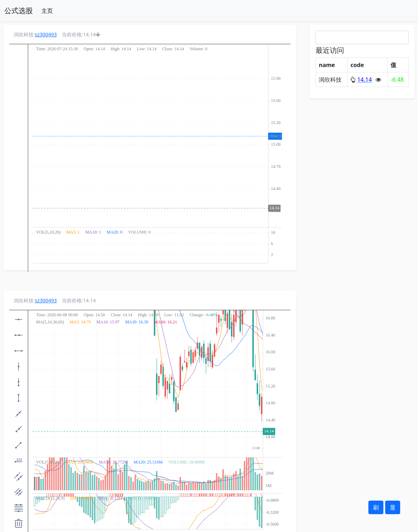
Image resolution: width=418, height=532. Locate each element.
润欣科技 (330, 80)
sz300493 (46, 34)
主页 (47, 11)
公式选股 (19, 11)
